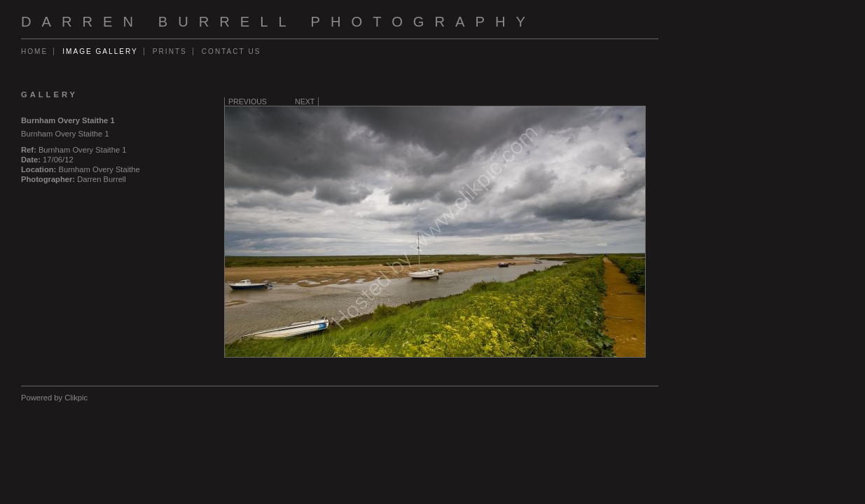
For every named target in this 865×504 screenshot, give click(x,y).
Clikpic (76, 398)
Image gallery (100, 51)
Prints (170, 51)
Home (34, 51)
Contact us (231, 51)
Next (305, 101)
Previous (248, 101)
